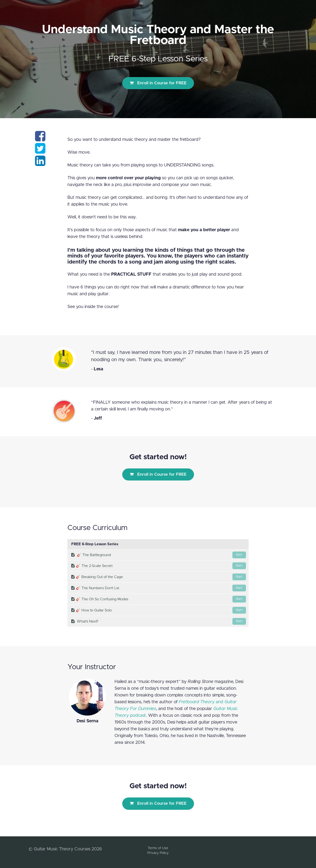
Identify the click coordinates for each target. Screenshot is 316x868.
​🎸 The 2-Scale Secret (159, 566)
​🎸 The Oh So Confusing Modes (159, 599)
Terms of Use (158, 848)
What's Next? (159, 621)
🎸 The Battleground (159, 555)
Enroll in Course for (158, 83)
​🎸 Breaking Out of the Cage (159, 577)
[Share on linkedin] (40, 164)
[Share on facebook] (40, 139)
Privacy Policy (158, 853)
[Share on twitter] (40, 151)
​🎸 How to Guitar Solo (159, 610)
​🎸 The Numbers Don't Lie (159, 588)
